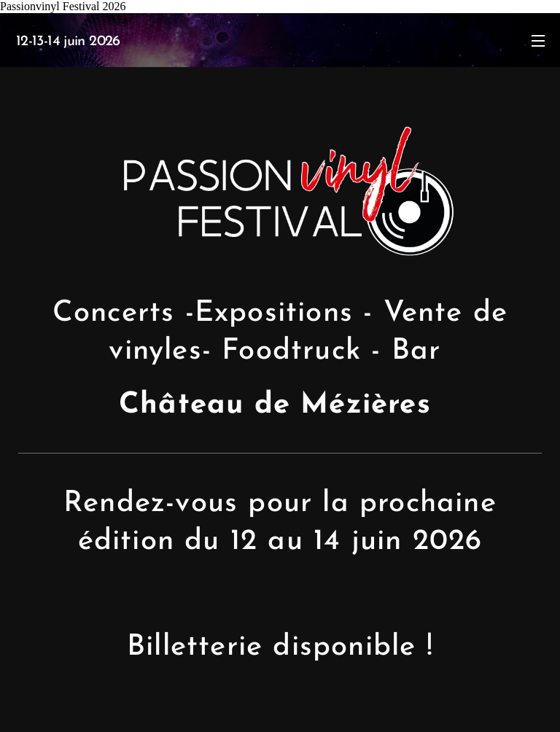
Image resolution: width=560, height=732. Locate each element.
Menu (538, 41)
